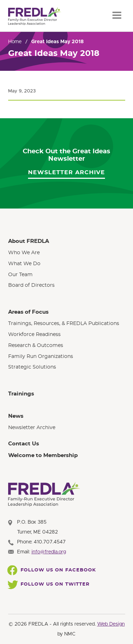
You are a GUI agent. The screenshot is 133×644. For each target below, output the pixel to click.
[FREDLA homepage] (35, 16)
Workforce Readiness (34, 335)
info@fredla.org (49, 552)
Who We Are (24, 253)
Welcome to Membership (43, 455)
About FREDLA (29, 241)
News (16, 416)
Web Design (111, 624)
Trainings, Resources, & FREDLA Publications (64, 324)
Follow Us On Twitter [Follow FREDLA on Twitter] (49, 585)
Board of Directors (31, 285)
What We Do (24, 264)
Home (15, 42)
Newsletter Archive (66, 172)
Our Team (20, 275)
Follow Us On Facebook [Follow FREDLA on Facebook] (52, 570)
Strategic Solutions (32, 367)
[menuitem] (67, 263)
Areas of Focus (28, 312)
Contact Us (24, 444)
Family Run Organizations (41, 357)
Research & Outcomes (36, 346)
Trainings (21, 394)
